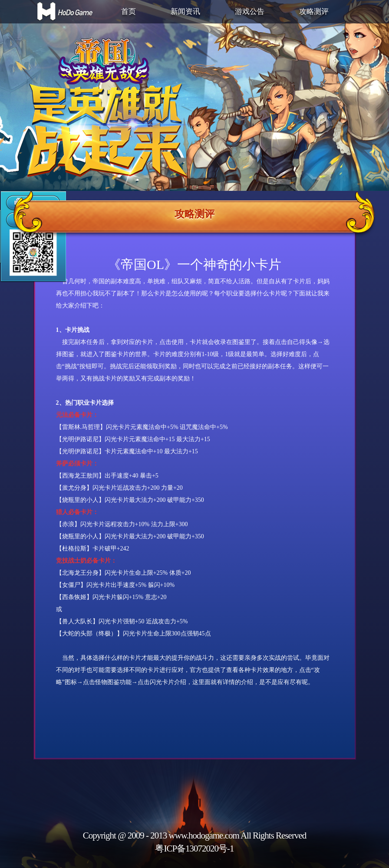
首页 (129, 11)
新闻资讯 (185, 11)
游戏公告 (250, 11)
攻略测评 (314, 11)
